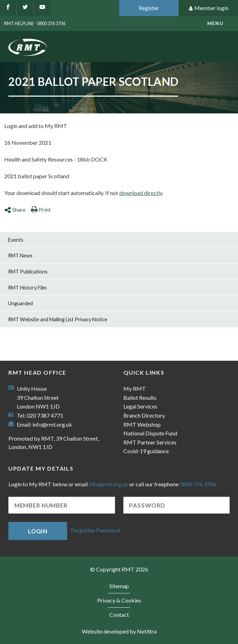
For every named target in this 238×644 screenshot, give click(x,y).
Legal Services (140, 406)
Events (16, 240)
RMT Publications (28, 272)
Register (149, 8)
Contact (119, 615)
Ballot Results (140, 398)
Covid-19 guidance (146, 451)
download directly (141, 193)
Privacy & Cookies (119, 600)
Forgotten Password (95, 530)
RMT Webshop (142, 424)
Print (41, 209)
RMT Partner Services (150, 442)
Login (38, 531)
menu (215, 23)
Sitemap (119, 586)
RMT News (20, 256)
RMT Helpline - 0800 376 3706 (35, 23)
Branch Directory (144, 415)
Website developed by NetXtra (119, 631)
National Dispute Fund (150, 433)
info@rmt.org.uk (52, 424)
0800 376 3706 (198, 484)
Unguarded (20, 303)
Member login (208, 8)
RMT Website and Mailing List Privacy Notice (58, 319)
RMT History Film (27, 288)
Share (15, 209)
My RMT (135, 388)
